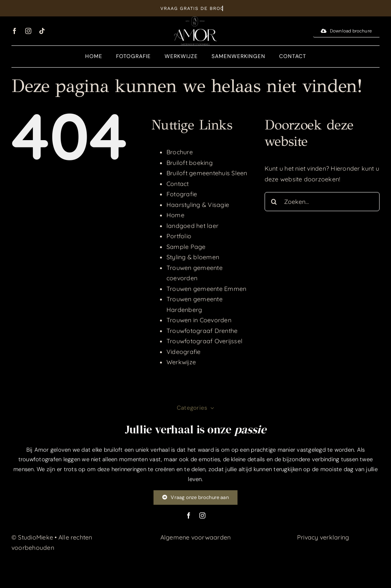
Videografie (184, 352)
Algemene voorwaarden (196, 537)
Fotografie (182, 194)
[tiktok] (42, 31)
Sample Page (186, 247)
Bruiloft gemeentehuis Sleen (207, 173)
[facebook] (15, 31)
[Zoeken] (274, 202)
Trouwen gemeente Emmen (206, 289)
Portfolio (179, 236)
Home (175, 215)
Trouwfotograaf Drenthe (202, 331)
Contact (178, 184)
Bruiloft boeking (190, 163)
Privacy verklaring (323, 537)
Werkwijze (181, 362)
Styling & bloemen (193, 257)
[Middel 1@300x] (195, 19)
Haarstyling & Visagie (198, 205)
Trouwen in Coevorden (199, 320)
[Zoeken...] (322, 202)
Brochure (180, 152)
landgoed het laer (192, 226)
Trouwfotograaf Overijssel (204, 341)
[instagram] (28, 31)
